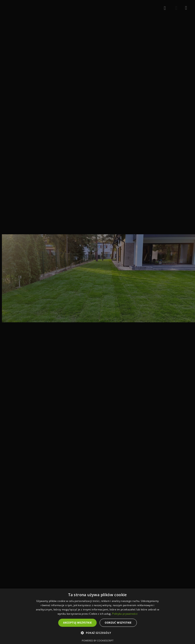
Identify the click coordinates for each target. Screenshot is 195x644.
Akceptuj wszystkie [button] (77, 623)
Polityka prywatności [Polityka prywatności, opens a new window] (125, 614)
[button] (97, 633)
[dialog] (97, 616)
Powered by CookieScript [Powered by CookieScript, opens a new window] (98, 640)
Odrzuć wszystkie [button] (118, 623)
